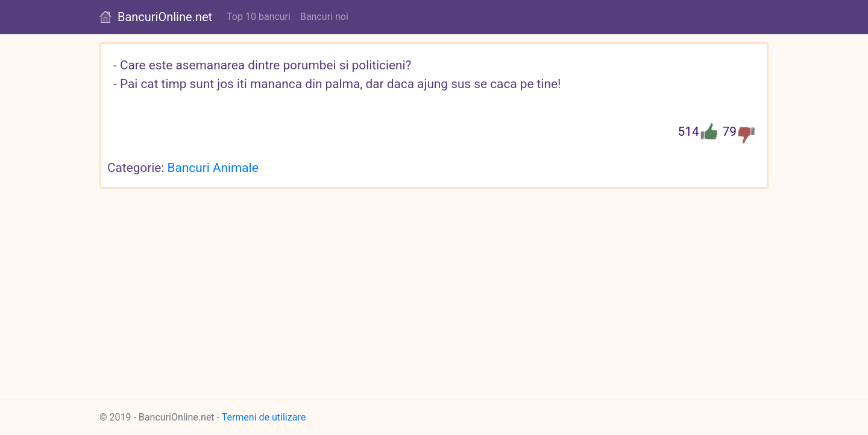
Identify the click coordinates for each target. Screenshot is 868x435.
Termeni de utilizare (264, 417)
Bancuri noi (324, 17)
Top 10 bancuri (259, 17)
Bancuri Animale (213, 168)
